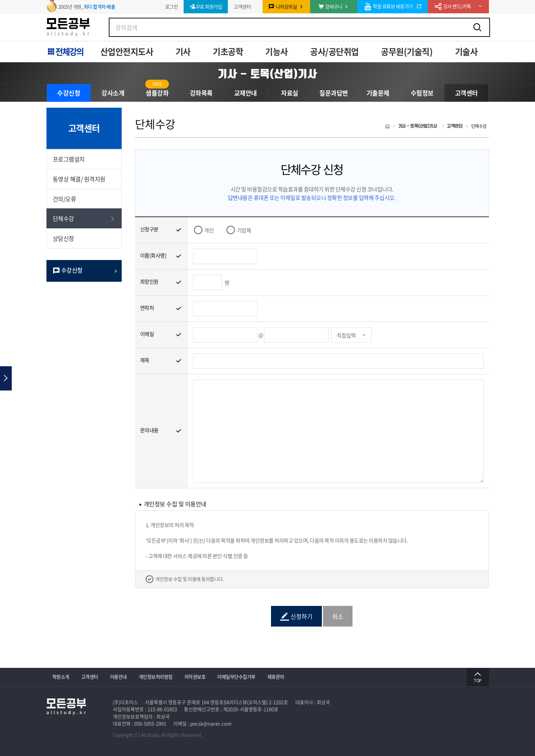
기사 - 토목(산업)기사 (267, 74)
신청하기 (296, 616)
